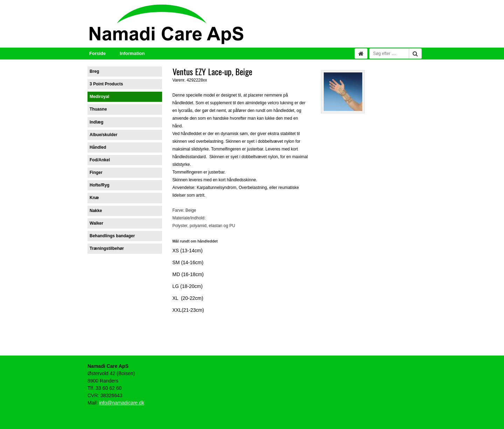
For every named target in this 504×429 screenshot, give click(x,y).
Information (132, 53)
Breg (94, 71)
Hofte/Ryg (100, 185)
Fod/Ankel (100, 160)
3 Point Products (106, 84)
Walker (96, 223)
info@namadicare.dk (122, 403)
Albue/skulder (103, 135)
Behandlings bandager (112, 236)
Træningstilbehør (107, 248)
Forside (97, 53)
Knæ (94, 198)
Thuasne (98, 109)
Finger (96, 173)
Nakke (96, 211)
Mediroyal (99, 97)
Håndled (98, 147)
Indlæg (96, 122)
